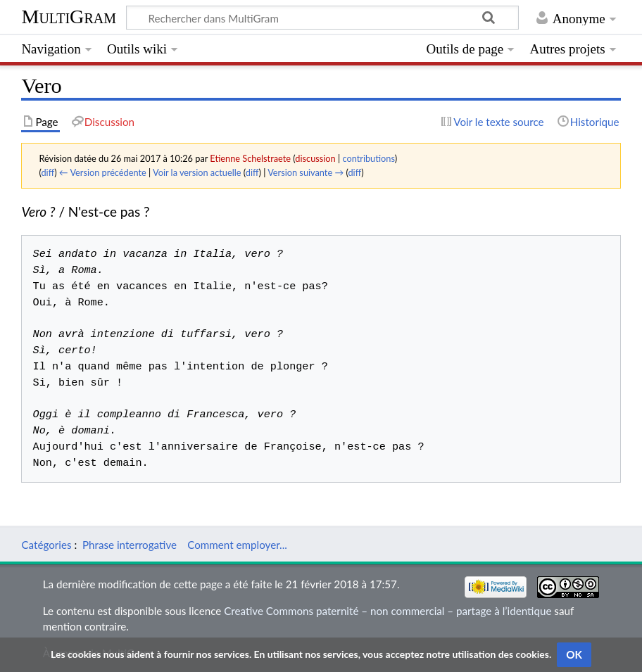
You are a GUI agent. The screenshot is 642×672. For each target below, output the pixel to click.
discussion (315, 158)
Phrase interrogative (130, 545)
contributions (368, 158)
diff (48, 172)
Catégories (46, 545)
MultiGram (69, 17)
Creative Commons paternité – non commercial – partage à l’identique (388, 611)
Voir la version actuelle (197, 172)
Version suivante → (306, 172)
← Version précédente (103, 172)
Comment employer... (237, 545)
